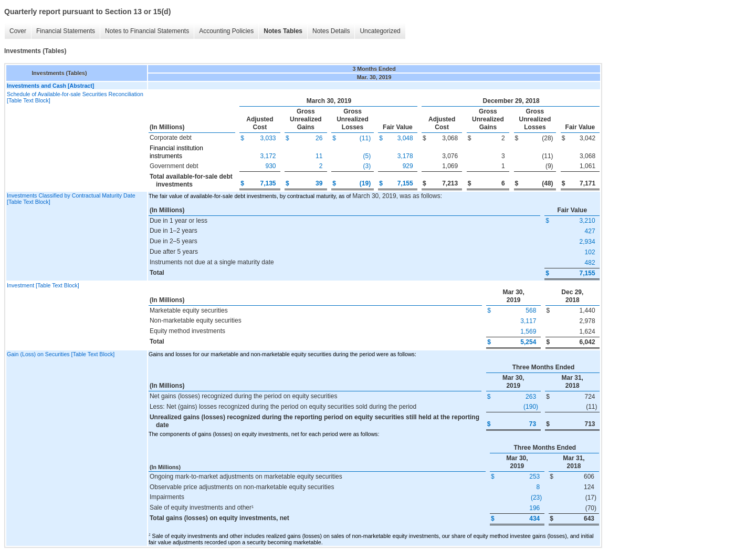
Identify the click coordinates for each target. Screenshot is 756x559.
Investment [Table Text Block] (43, 285)
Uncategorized (380, 31)
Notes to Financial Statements (147, 31)
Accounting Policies (226, 31)
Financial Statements (66, 31)
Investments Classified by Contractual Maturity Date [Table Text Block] (71, 199)
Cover (18, 31)
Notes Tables (283, 31)
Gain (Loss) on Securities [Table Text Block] (61, 354)
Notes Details (331, 31)
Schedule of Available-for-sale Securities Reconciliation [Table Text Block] (75, 97)
